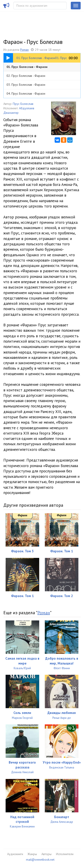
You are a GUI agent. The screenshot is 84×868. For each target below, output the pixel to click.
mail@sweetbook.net (40, 860)
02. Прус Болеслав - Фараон (26, 76)
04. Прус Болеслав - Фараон (26, 94)
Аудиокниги (15, 854)
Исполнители (65, 854)
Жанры (32, 854)
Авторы (46, 854)
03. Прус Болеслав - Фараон (26, 85)
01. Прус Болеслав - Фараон (27, 67)
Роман (24, 50)
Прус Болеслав (23, 104)
